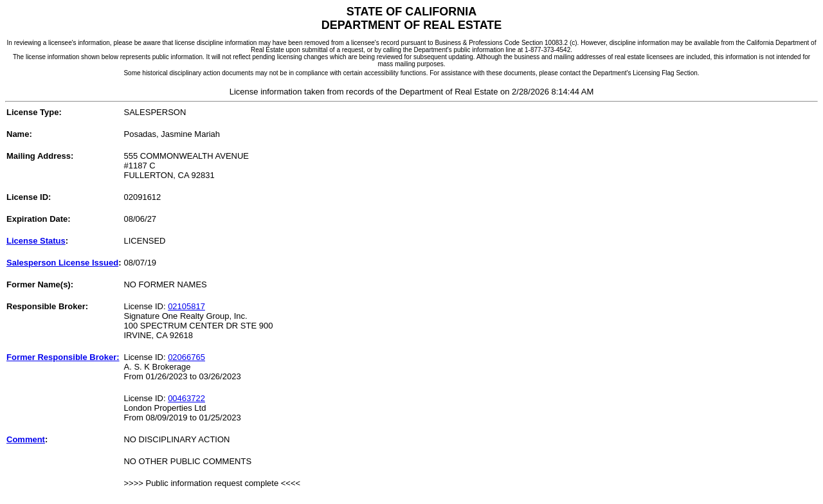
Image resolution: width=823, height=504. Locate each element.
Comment (26, 439)
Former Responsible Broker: (63, 357)
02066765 (186, 357)
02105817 (186, 306)
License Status (36, 241)
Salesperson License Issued (62, 263)
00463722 (186, 398)
